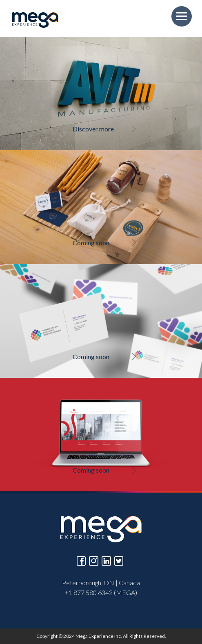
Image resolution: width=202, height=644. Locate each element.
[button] (182, 16)
